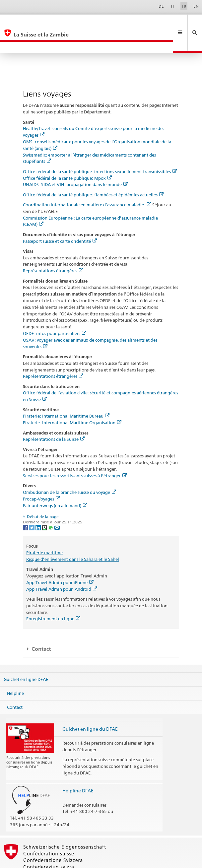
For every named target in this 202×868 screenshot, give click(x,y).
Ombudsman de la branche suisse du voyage (69, 470)
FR (184, 6)
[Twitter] (32, 505)
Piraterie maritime (44, 530)
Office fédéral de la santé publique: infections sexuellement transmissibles (100, 149)
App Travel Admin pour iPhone (60, 560)
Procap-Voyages (41, 477)
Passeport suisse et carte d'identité (60, 219)
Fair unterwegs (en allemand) (55, 483)
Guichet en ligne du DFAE (90, 707)
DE (161, 6)
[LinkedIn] (39, 505)
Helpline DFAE (78, 768)
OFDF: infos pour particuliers (55, 311)
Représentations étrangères (53, 248)
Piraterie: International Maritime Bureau (66, 394)
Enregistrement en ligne (53, 596)
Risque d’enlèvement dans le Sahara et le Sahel (73, 537)
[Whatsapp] (51, 505)
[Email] (57, 505)
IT (173, 6)
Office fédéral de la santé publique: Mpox (67, 156)
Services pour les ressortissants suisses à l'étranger (75, 453)
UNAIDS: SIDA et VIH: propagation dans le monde (75, 162)
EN (196, 6)
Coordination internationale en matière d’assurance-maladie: (87, 182)
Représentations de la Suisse (54, 417)
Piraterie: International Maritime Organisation (72, 400)
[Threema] (45, 505)
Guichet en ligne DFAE (26, 657)
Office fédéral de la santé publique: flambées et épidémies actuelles (93, 172)
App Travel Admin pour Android (62, 567)
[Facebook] (26, 505)
